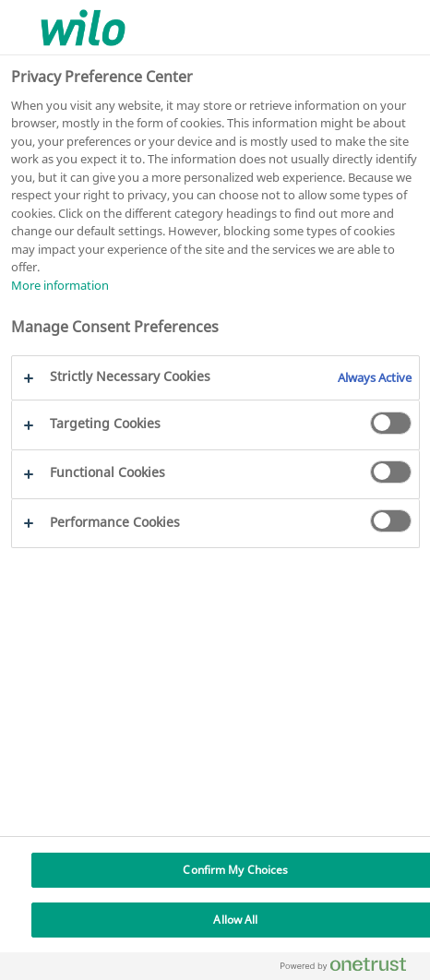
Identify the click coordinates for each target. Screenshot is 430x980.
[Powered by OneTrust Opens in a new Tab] (351, 968)
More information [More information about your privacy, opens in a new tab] (60, 285)
